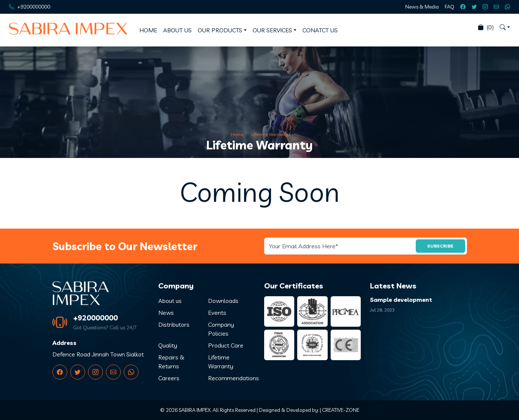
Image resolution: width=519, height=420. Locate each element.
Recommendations (233, 378)
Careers (169, 378)
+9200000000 (34, 7)
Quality (168, 345)
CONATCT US (320, 30)
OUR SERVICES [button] (272, 30)
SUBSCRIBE (440, 246)
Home (237, 134)
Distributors (174, 324)
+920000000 (95, 318)
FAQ (450, 7)
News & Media (422, 7)
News (166, 313)
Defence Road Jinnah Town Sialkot (98, 354)
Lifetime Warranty (270, 134)
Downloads (223, 301)
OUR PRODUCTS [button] (220, 30)
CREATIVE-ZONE (341, 410)
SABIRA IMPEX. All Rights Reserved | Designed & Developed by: (249, 410)
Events (217, 313)
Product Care (226, 345)
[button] (505, 27)
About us (170, 301)
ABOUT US (177, 30)
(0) (486, 27)
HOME (148, 30)
